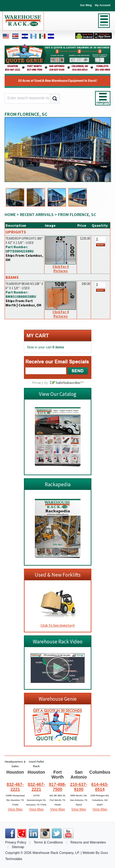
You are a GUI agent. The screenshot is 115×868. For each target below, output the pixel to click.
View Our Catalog (58, 394)
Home (10, 214)
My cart (38, 336)
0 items (58, 347)
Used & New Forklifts (58, 575)
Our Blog (86, 5)
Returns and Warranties (88, 842)
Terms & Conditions (48, 842)
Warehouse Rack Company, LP (56, 853)
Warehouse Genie (58, 699)
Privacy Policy (16, 842)
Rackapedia (58, 484)
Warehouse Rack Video (58, 642)
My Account (103, 5)
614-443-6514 (100, 787)
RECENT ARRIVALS (37, 214)
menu (104, 25)
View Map (15, 809)
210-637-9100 (79, 787)
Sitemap (18, 847)
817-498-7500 (57, 787)
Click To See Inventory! (58, 625)
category (103, 102)
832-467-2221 (15, 787)
